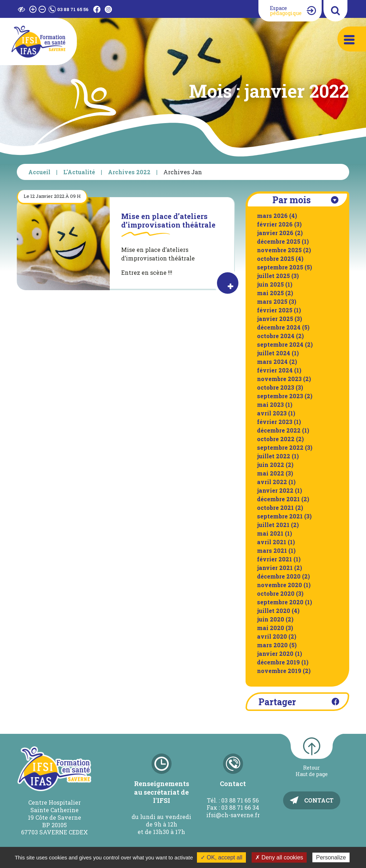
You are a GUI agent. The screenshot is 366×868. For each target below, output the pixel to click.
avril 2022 (272, 482)
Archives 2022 (129, 172)
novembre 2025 (279, 250)
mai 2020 (271, 628)
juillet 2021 (273, 525)
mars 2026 (272, 216)
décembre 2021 (278, 499)
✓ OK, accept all (221, 857)
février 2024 (275, 370)
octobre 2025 (276, 259)
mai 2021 (270, 533)
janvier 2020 (275, 654)
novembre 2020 (280, 585)
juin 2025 (270, 284)
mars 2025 (272, 301)
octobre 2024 (276, 336)
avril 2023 (272, 413)
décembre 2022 (279, 430)
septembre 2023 (280, 396)
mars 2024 (272, 362)
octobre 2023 (276, 387)
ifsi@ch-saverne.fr (233, 815)
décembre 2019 (278, 662)
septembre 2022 (280, 447)
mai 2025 (270, 293)
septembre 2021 (280, 516)
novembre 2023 (279, 379)
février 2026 (275, 224)
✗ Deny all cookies (279, 857)
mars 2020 (272, 645)
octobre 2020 (276, 593)
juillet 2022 (274, 456)
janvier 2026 (275, 233)
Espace (286, 11)
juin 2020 (271, 619)
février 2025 (275, 310)
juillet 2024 (274, 353)
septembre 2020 (280, 602)
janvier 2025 (275, 319)
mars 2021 (272, 550)
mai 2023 (270, 404)
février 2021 (274, 559)
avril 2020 (272, 636)
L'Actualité (79, 172)
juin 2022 (271, 465)
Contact (319, 800)
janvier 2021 (275, 568)
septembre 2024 (280, 344)
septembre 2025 (280, 267)
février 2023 (275, 422)
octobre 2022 (276, 439)
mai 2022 (271, 473)
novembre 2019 (279, 671)
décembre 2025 (279, 241)
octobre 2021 (275, 508)
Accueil (39, 172)
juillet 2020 (274, 611)
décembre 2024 (279, 327)
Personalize (331, 857)
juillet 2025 (273, 276)
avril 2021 (272, 542)
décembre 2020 (279, 576)
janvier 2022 (275, 490)
